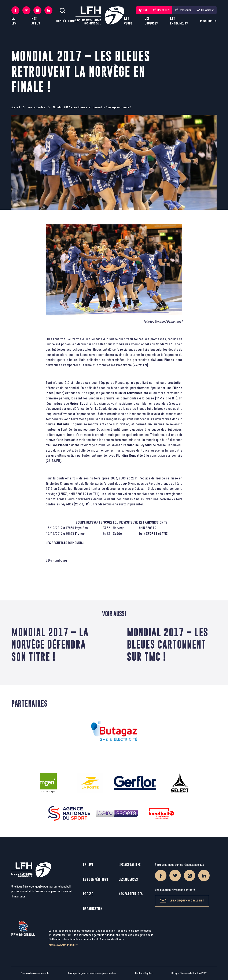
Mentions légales (144, 973)
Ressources (208, 21)
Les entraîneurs (179, 21)
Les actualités (130, 865)
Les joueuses (151, 21)
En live (88, 865)
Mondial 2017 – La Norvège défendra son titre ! (50, 644)
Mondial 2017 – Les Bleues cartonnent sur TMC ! (168, 644)
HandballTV (161, 10)
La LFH (14, 21)
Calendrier (183, 10)
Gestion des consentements (35, 973)
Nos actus (36, 21)
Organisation (93, 909)
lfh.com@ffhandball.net (182, 901)
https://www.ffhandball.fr (63, 945)
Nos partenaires (131, 894)
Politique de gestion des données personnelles (92, 973)
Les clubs (128, 21)
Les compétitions (95, 879)
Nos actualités (36, 107)
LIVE (143, 10)
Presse (88, 894)
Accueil (16, 107)
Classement (205, 10)
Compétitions (66, 21)
